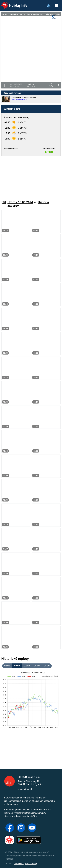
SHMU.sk (19, 864)
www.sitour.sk (25, 789)
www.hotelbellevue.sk (20, 99)
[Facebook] (10, 828)
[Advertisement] (31, 177)
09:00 (17, 666)
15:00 (37, 666)
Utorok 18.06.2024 (22, 202)
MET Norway (31, 864)
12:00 (27, 666)
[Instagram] (21, 828)
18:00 (47, 666)
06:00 (7, 666)
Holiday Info (12, 3)
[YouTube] (32, 828)
